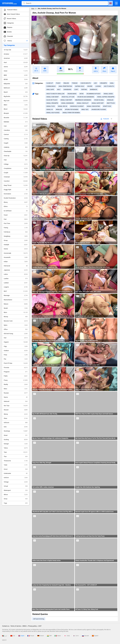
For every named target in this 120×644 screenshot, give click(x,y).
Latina (16, 274)
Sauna (16, 397)
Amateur (16, 54)
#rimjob (59, 109)
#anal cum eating (93, 106)
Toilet (16, 465)
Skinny (16, 414)
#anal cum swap (52, 97)
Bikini (16, 105)
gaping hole (80, 86)
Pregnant (16, 372)
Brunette (16, 118)
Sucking (16, 440)
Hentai (16, 249)
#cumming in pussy (94, 94)
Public (16, 376)
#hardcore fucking (99, 109)
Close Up (16, 156)
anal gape (50, 89)
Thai (16, 457)
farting (84, 89)
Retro (16, 389)
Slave (16, 418)
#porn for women (72, 109)
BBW (16, 75)
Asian (16, 71)
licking (98, 86)
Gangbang (16, 236)
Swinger (16, 444)
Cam (16, 126)
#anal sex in (63, 106)
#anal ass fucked (53, 113)
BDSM (16, 79)
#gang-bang (72, 94)
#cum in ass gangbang (86, 97)
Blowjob (16, 113)
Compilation (16, 168)
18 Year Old (16, 50)
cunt (76, 89)
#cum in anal (99, 100)
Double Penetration (16, 198)
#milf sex (85, 109)
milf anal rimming (39, 619)
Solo (16, 427)
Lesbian (16, 283)
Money (16, 317)
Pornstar (16, 368)
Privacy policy (32, 626)
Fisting (16, 228)
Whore (16, 495)
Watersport (16, 490)
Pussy (16, 380)
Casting (16, 139)
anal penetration (65, 86)
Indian (16, 262)
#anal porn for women (71, 113)
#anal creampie (52, 103)
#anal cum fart (66, 100)
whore (90, 86)
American (16, 58)
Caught (16, 143)
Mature (16, 304)
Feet (16, 219)
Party (16, 355)
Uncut (16, 469)
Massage (16, 295)
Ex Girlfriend (16, 211)
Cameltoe (16, 130)
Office (16, 329)
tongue (75, 83)
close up (50, 83)
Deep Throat (16, 185)
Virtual (16, 486)
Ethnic (16, 206)
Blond (16, 109)
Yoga (16, 503)
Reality (16, 384)
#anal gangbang (67, 103)
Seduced (16, 401)
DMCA (25, 626)
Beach (16, 92)
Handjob (16, 245)
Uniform (16, 478)
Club (16, 160)
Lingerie (16, 287)
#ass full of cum (68, 97)
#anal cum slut (83, 103)
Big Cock (16, 101)
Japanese (16, 270)
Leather (16, 279)
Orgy (16, 346)
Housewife (16, 257)
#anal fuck (51, 106)
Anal (16, 62)
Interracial (16, 266)
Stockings (16, 431)
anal (112, 83)
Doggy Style (16, 190)
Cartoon (16, 134)
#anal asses (108, 94)
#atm (81, 94)
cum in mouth (86, 83)
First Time (16, 223)
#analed (110, 100)
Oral (16, 338)
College (16, 164)
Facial (16, 215)
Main (33, 8)
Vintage (16, 482)
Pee (16, 359)
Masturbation (16, 300)
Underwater (16, 473)
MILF (16, 291)
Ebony (16, 202)
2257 (40, 626)
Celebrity (16, 147)
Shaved (16, 410)
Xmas (16, 499)
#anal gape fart (98, 103)
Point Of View (16, 363)
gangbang (67, 89)
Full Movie (16, 232)
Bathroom (16, 88)
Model (16, 308)
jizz (95, 83)
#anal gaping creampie (106, 97)
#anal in (50, 109)
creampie (103, 83)
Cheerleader (16, 151)
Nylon (16, 325)
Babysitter (16, 84)
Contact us (6, 626)
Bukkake (16, 122)
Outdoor (16, 351)
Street (16, 435)
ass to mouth (109, 86)
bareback (94, 89)
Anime (16, 67)
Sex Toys (16, 406)
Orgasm (16, 342)
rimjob (66, 83)
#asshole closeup (77, 106)
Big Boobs (16, 96)
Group (16, 240)
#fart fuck (107, 106)
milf (59, 89)
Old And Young (16, 334)
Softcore (16, 423)
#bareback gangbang (83, 100)
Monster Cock (16, 321)
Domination (16, 194)
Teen (16, 452)
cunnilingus (51, 86)
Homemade (16, 253)
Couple (16, 173)
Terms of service (16, 626)
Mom (16, 312)
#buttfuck (111, 103)
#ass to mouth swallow (55, 94)
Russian (16, 393)
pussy (58, 83)
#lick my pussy (52, 100)
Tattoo (16, 448)
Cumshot (16, 181)
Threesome (16, 461)
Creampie (16, 177)
